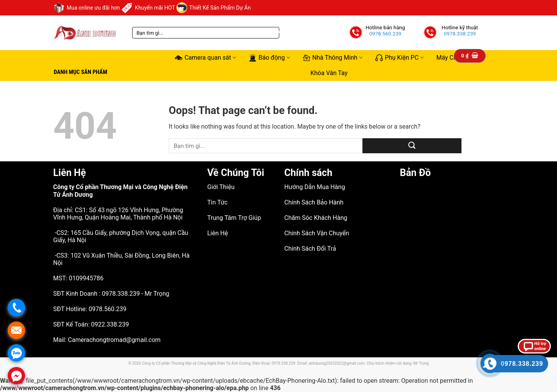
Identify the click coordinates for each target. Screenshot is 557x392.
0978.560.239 (385, 34)
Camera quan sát (206, 58)
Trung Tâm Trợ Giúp (234, 218)
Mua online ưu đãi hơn (86, 8)
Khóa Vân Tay (329, 73)
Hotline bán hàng (385, 27)
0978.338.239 (460, 34)
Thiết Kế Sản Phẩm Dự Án (214, 8)
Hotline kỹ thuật (460, 27)
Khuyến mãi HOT (148, 8)
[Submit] (412, 146)
